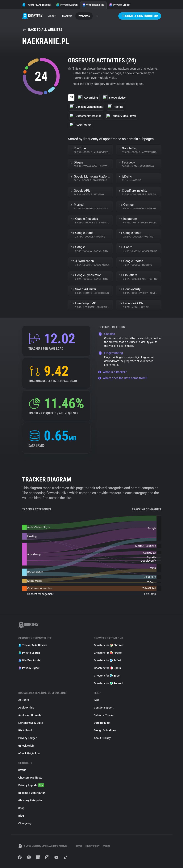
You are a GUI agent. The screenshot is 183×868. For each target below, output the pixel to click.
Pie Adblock (25, 730)
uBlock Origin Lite (29, 753)
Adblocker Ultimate (30, 715)
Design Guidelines (105, 730)
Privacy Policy (92, 846)
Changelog (25, 823)
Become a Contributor (140, 16)
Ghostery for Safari (107, 660)
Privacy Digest (120, 5)
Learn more (127, 346)
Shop (21, 808)
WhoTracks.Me (93, 5)
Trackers (67, 16)
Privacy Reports (31, 785)
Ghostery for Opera (107, 668)
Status (22, 770)
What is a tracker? (112, 372)
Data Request (102, 723)
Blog (21, 816)
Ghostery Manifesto (30, 778)
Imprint (106, 846)
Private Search (67, 5)
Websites (84, 16)
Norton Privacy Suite (31, 723)
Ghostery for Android (108, 683)
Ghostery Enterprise (30, 800)
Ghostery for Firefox (108, 653)
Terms (79, 846)
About (52, 16)
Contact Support (104, 708)
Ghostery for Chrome (108, 645)
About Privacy (102, 738)
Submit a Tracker (104, 715)
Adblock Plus (26, 708)
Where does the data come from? (123, 378)
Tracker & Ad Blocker (37, 5)
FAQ (96, 700)
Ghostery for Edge (107, 676)
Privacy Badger (27, 738)
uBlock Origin (26, 746)
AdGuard (24, 700)
